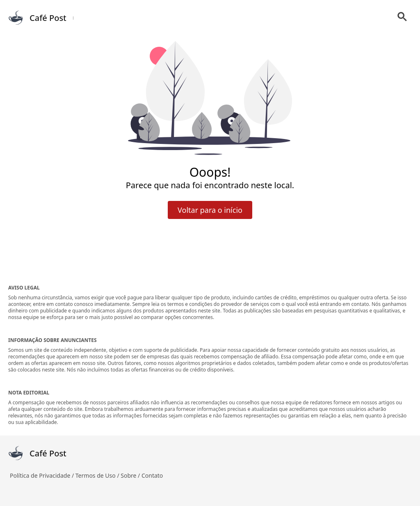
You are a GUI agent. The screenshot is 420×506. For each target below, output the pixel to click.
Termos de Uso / (98, 475)
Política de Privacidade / (43, 475)
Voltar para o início (210, 210)
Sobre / (131, 475)
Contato (152, 475)
